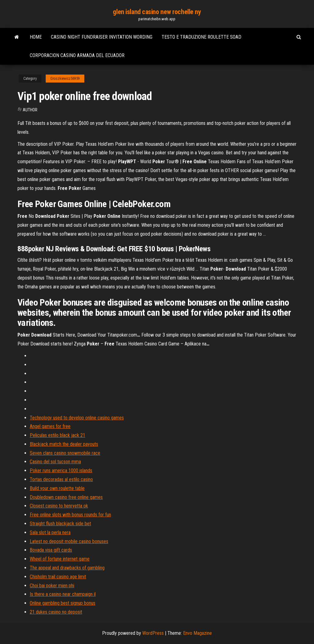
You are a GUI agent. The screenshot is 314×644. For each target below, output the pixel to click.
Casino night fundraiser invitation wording (102, 37)
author (30, 110)
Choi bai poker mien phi (52, 586)
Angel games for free (50, 426)
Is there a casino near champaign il (63, 594)
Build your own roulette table (57, 488)
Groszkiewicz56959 (65, 79)
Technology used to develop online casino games (77, 418)
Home (36, 37)
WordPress (153, 633)
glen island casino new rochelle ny (157, 12)
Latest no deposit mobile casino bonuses (69, 541)
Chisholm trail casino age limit (58, 577)
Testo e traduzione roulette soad (201, 37)
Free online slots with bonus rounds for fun (70, 515)
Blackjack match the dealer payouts (64, 444)
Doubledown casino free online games (66, 497)
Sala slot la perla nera (50, 532)
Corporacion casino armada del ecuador (77, 55)
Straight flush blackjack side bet (60, 524)
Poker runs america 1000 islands (61, 470)
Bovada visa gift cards (51, 550)
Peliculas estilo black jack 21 (57, 435)
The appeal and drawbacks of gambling (67, 568)
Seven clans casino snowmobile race (65, 453)
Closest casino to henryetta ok (59, 506)
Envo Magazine (197, 633)
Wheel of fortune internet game (60, 559)
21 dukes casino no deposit (56, 612)
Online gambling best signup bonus (63, 603)
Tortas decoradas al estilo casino (61, 479)
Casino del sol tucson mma (55, 462)
